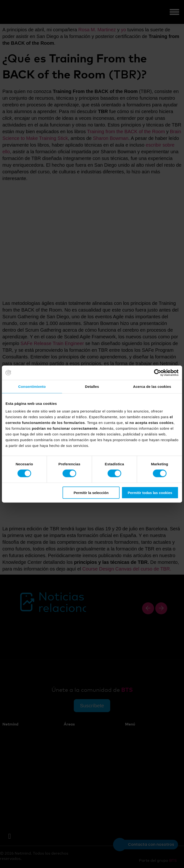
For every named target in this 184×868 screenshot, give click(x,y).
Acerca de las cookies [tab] (152, 387)
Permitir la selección (91, 492)
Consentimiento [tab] (32, 387)
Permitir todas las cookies (150, 492)
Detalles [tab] (92, 387)
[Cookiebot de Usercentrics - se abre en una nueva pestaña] (158, 373)
